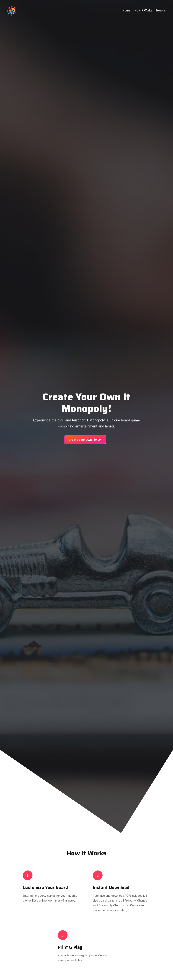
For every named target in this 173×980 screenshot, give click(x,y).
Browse (161, 10)
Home (127, 10)
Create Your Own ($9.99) (85, 440)
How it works (144, 10)
